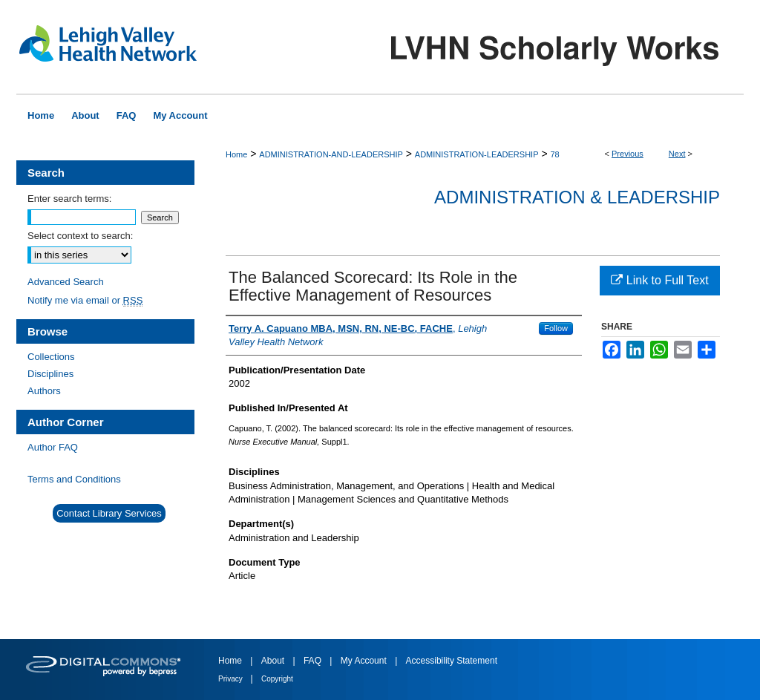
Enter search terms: (69, 199)
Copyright (277, 679)
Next (677, 154)
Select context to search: (80, 236)
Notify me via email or (85, 300)
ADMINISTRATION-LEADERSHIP (477, 154)
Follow (556, 328)
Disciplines (50, 374)
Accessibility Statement (452, 661)
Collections (51, 357)
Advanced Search (66, 282)
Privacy (232, 679)
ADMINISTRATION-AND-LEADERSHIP (331, 154)
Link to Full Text (659, 280)
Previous (628, 154)
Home (236, 154)
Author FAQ (53, 447)
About (274, 661)
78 (554, 154)
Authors (44, 391)
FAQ (314, 661)
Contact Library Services (109, 513)
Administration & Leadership (577, 197)
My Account (365, 661)
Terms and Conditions (74, 479)
